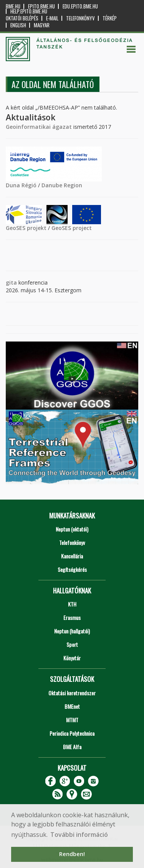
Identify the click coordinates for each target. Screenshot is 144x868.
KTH (72, 604)
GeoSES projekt (26, 228)
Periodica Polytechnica (72, 733)
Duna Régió (21, 185)
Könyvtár (72, 658)
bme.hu (13, 6)
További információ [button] (79, 835)
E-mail (52, 18)
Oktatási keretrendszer (72, 693)
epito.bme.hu (41, 6)
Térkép (110, 18)
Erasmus (72, 617)
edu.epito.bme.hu (80, 6)
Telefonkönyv (80, 18)
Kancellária (72, 556)
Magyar (42, 25)
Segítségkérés (72, 569)
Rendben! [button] (72, 854)
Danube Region (62, 185)
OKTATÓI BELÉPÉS (22, 18)
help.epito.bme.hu (29, 11)
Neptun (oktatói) (72, 529)
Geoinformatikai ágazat (39, 127)
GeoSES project (72, 228)
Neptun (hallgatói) (72, 631)
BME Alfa (72, 747)
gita (11, 282)
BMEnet (72, 706)
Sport (72, 644)
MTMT (72, 720)
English (18, 25)
